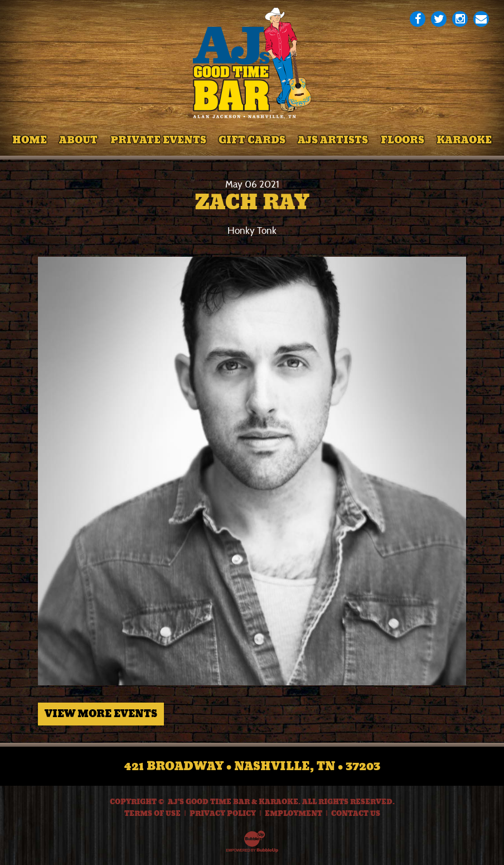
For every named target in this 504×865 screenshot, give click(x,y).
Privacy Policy (223, 814)
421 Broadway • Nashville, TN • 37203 (252, 766)
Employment (294, 814)
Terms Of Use (152, 814)
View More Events (101, 714)
